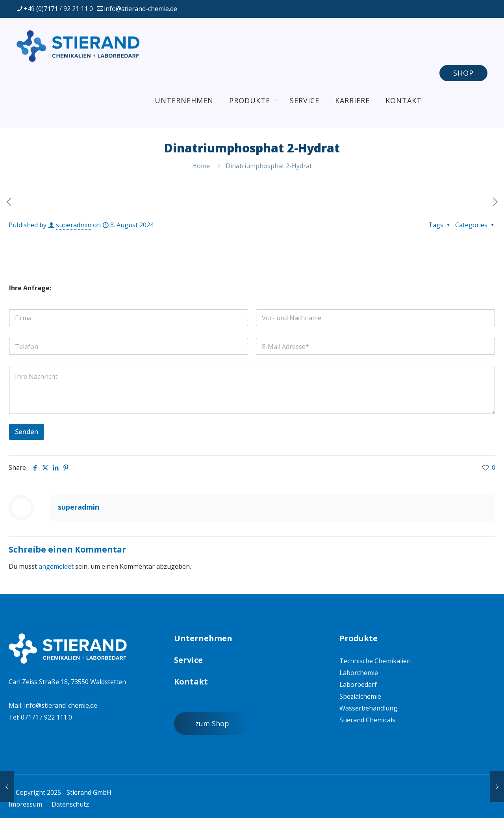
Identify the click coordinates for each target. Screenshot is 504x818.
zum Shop (212, 723)
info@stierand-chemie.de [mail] (141, 9)
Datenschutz (70, 804)
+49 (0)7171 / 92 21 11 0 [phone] (58, 9)
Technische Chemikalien (375, 661)
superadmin (74, 225)
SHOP (463, 73)
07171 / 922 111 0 (46, 717)
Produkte (359, 638)
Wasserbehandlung (368, 708)
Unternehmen (203, 638)
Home (201, 166)
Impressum (25, 804)
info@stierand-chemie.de (61, 705)
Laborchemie (359, 673)
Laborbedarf (358, 684)
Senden (27, 431)
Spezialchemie (360, 696)
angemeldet (56, 566)
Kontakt (191, 682)
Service (188, 660)
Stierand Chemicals (367, 720)
